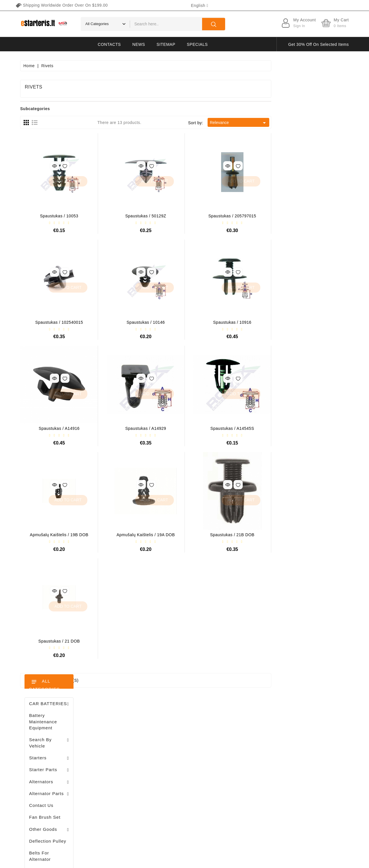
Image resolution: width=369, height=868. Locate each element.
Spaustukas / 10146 (223, 322)
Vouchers (114, 782)
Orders (111, 752)
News (139, 44)
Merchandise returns (124, 742)
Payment (235, 772)
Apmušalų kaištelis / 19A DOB (223, 535)
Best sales (171, 752)
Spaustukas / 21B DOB (310, 535)
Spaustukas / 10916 (310, 322)
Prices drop (172, 732)
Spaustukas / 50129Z (223, 216)
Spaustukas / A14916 (137, 428)
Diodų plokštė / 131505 (63, 452)
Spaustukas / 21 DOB (137, 641)
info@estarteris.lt (46, 754)
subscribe (320, 814)
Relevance (316, 123)
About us (235, 762)
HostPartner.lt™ (92, 861)
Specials (197, 44)
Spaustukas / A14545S (310, 428)
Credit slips (115, 762)
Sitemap (166, 44)
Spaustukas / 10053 (137, 216)
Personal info (117, 732)
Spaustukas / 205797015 (310, 216)
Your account (123, 720)
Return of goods (242, 792)
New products (174, 742)
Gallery (234, 782)
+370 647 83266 (45, 744)
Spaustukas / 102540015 (137, 322)
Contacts (109, 44)
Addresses (115, 772)
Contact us (237, 802)
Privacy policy (240, 742)
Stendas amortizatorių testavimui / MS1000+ (55, 581)
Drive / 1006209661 (60, 422)
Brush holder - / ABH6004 (64, 392)
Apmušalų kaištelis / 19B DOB (137, 535)
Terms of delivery (243, 732)
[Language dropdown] (199, 5)
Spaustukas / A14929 (223, 428)
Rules (232, 752)
